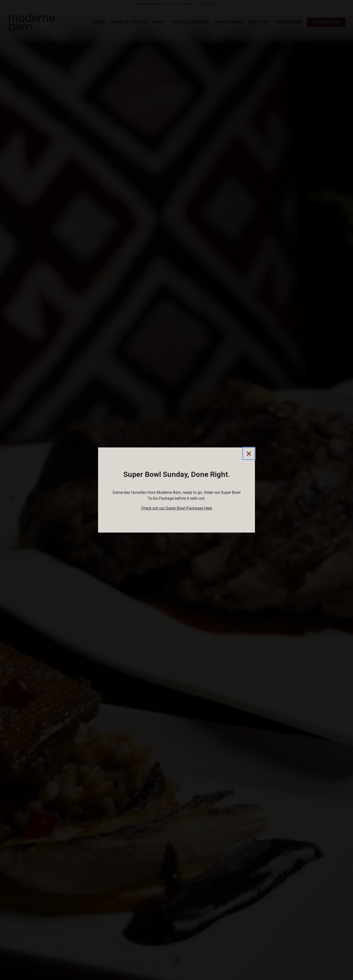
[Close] (249, 454)
